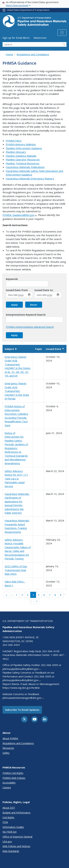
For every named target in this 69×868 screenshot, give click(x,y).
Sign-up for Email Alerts (16, 38)
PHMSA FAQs (14, 141)
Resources (8, 748)
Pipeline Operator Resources (23, 159)
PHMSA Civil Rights (13, 773)
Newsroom (40, 38)
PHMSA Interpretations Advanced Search (30, 327)
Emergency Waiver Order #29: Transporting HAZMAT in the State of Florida (17, 391)
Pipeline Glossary (16, 152)
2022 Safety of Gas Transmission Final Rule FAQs (16, 570)
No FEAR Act (10, 832)
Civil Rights (8, 817)
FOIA (5, 822)
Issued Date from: (17, 290)
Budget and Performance (16, 813)
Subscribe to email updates (22, 710)
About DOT (9, 808)
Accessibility (9, 783)
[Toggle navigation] (62, 33)
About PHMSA (10, 738)
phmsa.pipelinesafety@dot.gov (22, 669)
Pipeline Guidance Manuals (21, 156)
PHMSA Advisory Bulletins (21, 144)
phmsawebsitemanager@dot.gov (23, 698)
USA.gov (7, 842)
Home (9, 54)
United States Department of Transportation (28, 10)
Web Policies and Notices (16, 846)
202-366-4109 (51, 651)
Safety (6, 753)
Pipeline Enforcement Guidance (24, 148)
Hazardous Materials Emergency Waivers (30, 178)
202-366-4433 (11, 645)
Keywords (12, 279)
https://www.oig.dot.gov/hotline (21, 688)
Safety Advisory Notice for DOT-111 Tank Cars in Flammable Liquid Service (16, 479)
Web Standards (11, 851)
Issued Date (55, 349)
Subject (11, 349)
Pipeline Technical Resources (23, 163)
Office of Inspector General (17, 837)
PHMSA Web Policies (14, 778)
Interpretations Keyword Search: (26, 315)
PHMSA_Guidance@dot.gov (20, 215)
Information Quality (13, 827)
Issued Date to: (44, 290)
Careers (7, 788)
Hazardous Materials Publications (25, 167)
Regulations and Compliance (33, 54)
